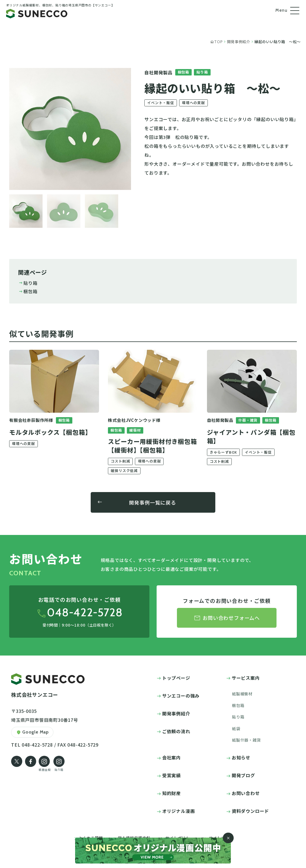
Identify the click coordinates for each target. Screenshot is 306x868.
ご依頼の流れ (176, 731)
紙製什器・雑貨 (246, 740)
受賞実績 (171, 775)
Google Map (32, 733)
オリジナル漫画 (179, 811)
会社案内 (171, 757)
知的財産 (171, 793)
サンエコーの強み (181, 696)
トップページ (176, 678)
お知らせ (241, 757)
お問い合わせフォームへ (227, 618)
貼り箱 (28, 283)
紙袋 (236, 728)
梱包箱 (28, 291)
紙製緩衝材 (242, 694)
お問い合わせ (246, 793)
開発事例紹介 (176, 713)
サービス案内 (246, 678)
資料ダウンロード (250, 811)
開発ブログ (243, 775)
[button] (26, 211)
